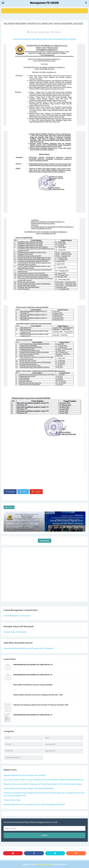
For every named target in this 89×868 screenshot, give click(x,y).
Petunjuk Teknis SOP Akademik (15, 632)
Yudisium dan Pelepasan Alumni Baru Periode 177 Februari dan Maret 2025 (41, 705)
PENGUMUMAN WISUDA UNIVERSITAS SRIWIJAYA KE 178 (33, 675)
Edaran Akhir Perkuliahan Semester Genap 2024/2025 (33, 685)
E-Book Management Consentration (17, 616)
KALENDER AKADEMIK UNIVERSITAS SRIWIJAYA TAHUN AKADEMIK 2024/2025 (45, 39)
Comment (57, 32)
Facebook (10, 492)
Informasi (34, 32)
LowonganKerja (50, 744)
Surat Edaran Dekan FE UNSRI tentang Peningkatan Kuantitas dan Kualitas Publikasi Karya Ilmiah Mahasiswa (43, 780)
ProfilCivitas (9, 751)
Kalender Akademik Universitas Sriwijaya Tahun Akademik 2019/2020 (28, 788)
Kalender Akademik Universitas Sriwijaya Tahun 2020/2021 (25, 775)
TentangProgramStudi (12, 757)
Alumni (8, 738)
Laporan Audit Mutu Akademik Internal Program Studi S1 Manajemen (29, 648)
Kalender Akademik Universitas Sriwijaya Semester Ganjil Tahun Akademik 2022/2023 (34, 804)
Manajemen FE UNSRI (44, 864)
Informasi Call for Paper (12, 800)
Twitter (23, 492)
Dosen (47, 738)
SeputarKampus (44, 32)
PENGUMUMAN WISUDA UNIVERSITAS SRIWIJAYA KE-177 (33, 715)
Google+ (36, 492)
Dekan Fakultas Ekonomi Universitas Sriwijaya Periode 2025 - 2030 (38, 695)
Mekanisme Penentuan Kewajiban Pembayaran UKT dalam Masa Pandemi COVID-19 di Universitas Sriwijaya (43, 784)
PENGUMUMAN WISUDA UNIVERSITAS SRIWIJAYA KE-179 (33, 665)
